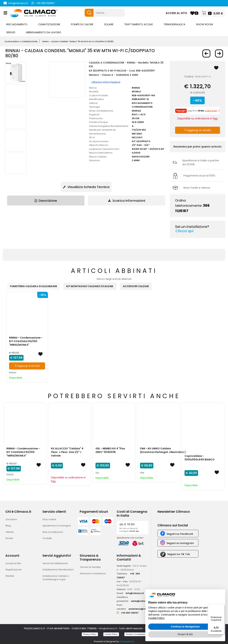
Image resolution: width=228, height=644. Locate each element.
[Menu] (222, 606)
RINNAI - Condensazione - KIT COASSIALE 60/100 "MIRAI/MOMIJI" (26, 341)
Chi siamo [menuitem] (11, 519)
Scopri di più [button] (185, 634)
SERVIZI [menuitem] (11, 32)
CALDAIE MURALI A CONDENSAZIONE (21, 42)
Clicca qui (184, 231)
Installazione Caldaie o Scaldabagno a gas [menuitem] (56, 578)
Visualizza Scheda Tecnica (86, 187)
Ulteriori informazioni (106, 82)
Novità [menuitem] (9, 538)
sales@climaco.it (141, 601)
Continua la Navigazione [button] (185, 627)
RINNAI (13, 373)
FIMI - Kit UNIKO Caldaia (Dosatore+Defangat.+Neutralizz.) (163, 450)
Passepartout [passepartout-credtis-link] (127, 641)
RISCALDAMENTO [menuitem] (17, 24)
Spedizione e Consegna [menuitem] (57, 526)
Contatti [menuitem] (47, 538)
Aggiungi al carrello (198, 130)
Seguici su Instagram (180, 543)
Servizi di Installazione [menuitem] (55, 563)
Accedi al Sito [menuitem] (13, 563)
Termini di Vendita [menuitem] (90, 567)
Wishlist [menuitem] (10, 576)
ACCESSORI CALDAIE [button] (136, 286)
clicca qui (134, 531)
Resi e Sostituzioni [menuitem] (53, 532)
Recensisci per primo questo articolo (198, 147)
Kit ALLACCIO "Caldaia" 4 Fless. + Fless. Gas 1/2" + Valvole (67, 452)
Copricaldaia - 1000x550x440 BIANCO (199, 458)
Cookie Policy (111, 634)
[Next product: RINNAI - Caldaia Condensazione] (219, 53)
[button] (89, 13)
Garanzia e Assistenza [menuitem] (93, 573)
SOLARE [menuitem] (109, 24)
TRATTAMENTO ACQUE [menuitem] (138, 24)
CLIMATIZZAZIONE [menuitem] (49, 24)
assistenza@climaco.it (142, 609)
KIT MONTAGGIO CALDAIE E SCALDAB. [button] (90, 286)
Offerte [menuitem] (10, 532)
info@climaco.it (18, 3)
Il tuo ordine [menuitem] (49, 519)
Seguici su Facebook (180, 534)
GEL (97, 473)
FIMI (142, 473)
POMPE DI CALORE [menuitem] (82, 24)
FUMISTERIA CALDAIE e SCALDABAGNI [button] (33, 286)
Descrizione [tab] (46, 201)
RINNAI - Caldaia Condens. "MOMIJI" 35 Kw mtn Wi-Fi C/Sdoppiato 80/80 (78, 42)
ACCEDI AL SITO (176, 13)
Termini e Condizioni (135, 634)
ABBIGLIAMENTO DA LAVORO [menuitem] (44, 32)
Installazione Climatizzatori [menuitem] (58, 570)
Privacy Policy (90, 634)
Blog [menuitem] (8, 526)
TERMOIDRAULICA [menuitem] (174, 24)
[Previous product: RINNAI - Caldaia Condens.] (206, 53)
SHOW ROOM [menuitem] (204, 24)
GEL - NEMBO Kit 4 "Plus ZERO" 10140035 (110, 450)
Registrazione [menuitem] (14, 570)
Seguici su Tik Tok (179, 554)
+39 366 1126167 (45, 3)
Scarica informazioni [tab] (127, 201)
